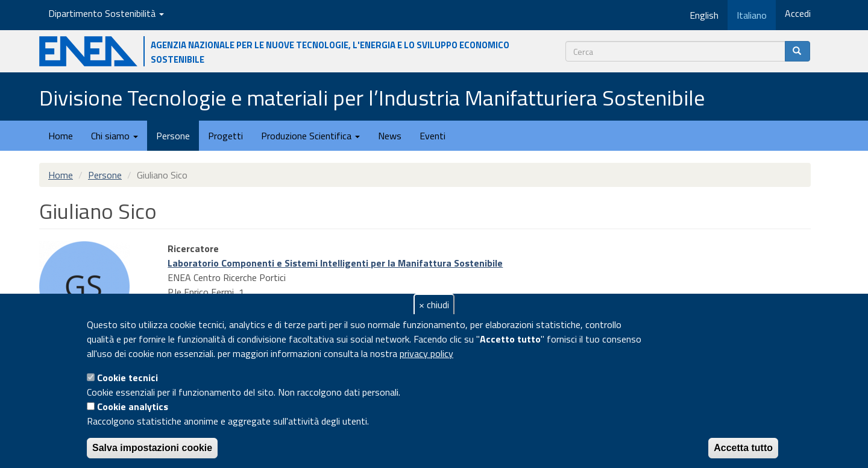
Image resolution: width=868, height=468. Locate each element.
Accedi (798, 13)
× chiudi (434, 305)
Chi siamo (115, 136)
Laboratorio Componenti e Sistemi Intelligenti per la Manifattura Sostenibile (335, 263)
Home (61, 136)
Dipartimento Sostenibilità (106, 13)
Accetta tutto (743, 448)
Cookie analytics (133, 406)
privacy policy (426, 353)
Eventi (432, 136)
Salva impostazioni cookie (152, 448)
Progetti (225, 136)
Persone (173, 136)
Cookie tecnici (127, 378)
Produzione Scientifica (310, 136)
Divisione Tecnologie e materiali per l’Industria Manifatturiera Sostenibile (372, 97)
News (390, 136)
